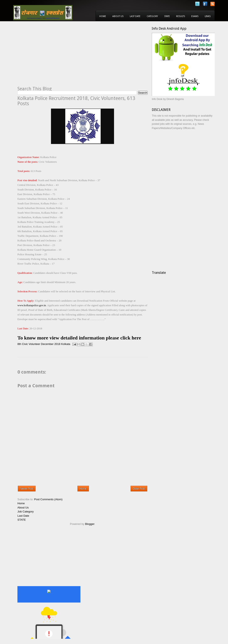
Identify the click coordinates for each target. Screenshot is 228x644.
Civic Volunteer (31, 344)
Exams (195, 16)
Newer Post (27, 489)
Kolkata (66, 344)
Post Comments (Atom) (48, 499)
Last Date (135, 16)
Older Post (139, 489)
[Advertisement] (53, 56)
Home (103, 16)
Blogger (90, 524)
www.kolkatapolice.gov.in (32, 305)
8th (19, 344)
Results (181, 16)
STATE (22, 520)
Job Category (26, 512)
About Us (118, 16)
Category (152, 16)
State (167, 16)
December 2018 (51, 344)
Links (208, 16)
